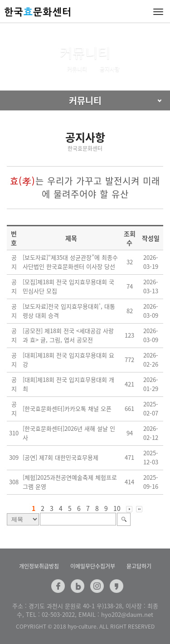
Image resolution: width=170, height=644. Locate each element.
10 (117, 508)
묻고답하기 (139, 566)
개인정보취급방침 (39, 566)
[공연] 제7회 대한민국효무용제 (61, 457)
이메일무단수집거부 (93, 566)
